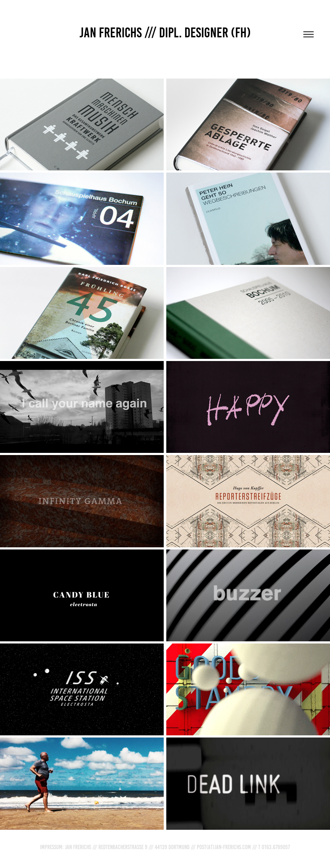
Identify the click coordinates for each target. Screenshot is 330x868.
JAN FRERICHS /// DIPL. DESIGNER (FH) (165, 33)
